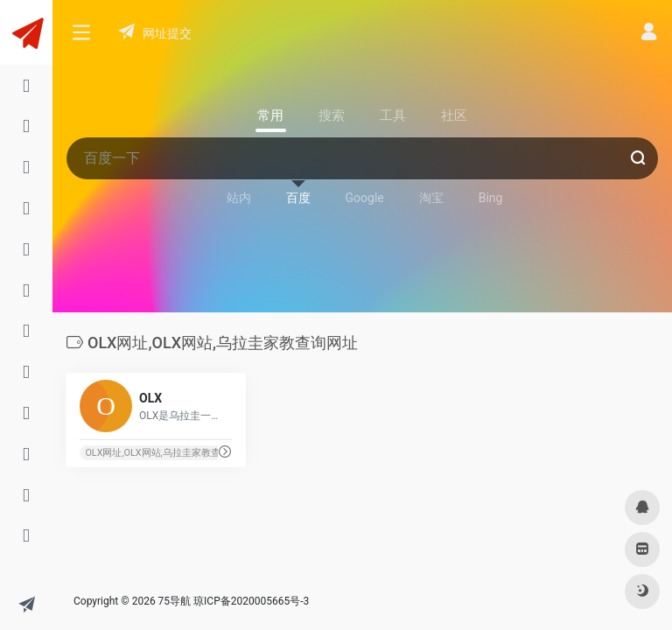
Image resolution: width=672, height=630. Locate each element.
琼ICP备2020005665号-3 (251, 601)
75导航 (175, 601)
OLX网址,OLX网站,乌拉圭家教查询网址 (167, 453)
